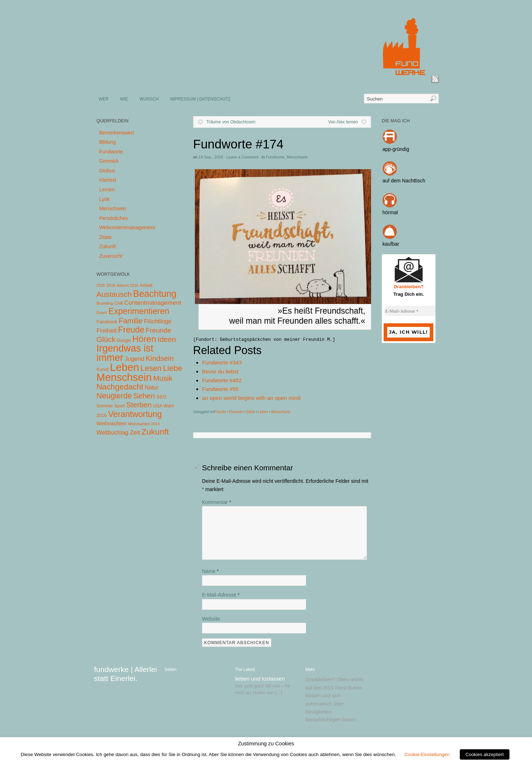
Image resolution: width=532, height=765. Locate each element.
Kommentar (217, 502)
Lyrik (104, 199)
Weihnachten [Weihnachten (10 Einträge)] (112, 423)
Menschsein (297, 157)
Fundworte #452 (222, 380)
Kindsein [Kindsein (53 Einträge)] (159, 358)
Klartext (107, 180)
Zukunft (107, 246)
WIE (124, 99)
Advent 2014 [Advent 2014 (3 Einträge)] (128, 285)
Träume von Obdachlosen (231, 122)
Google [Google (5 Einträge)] (124, 340)
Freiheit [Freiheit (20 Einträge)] (107, 331)
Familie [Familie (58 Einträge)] (131, 321)
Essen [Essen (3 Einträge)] (102, 313)
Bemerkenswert (116, 133)
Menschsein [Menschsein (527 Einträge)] (124, 377)
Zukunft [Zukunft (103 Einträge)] (155, 432)
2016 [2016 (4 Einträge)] (111, 285)
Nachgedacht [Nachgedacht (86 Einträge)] (120, 387)
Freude (220, 412)
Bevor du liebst (220, 371)
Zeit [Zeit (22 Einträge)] (135, 432)
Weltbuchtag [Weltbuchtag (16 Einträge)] (112, 432)
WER (104, 99)
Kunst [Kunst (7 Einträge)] (103, 369)
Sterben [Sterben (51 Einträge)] (139, 405)
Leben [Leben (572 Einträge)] (125, 367)
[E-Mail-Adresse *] (410, 311)
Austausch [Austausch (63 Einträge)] (114, 294)
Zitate (105, 237)
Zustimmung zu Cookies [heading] (266, 744)
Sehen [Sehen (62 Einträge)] (144, 396)
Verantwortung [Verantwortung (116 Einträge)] (135, 414)
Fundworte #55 (220, 389)
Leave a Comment (242, 157)
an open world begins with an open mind (251, 398)
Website (211, 619)
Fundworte (275, 157)
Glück (250, 412)
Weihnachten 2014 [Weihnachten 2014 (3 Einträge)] (144, 424)
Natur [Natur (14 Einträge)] (152, 388)
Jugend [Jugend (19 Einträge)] (135, 359)
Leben (263, 412)
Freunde (236, 412)
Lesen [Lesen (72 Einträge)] (151, 368)
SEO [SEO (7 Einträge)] (161, 397)
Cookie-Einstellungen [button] (427, 754)
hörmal (390, 212)
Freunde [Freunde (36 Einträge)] (159, 330)
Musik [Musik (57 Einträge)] (163, 378)
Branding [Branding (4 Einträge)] (105, 303)
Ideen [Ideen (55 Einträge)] (167, 339)
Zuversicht (111, 256)
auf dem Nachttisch (404, 181)
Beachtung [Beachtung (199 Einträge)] (155, 294)
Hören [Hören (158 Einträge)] (144, 339)
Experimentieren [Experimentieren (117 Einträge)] (139, 311)
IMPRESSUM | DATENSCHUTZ (200, 99)
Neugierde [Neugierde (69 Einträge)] (114, 396)
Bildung (107, 142)
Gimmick (109, 161)
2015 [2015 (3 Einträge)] (101, 285)
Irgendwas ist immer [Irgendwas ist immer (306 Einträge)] (125, 353)
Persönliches (113, 218)
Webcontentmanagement (127, 227)
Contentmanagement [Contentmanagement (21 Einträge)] (152, 303)
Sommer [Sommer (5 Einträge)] (105, 406)
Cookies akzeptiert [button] (485, 754)
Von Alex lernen (343, 122)
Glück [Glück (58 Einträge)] (106, 339)
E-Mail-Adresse (221, 595)
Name (210, 571)
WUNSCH (149, 99)
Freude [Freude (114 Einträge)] (131, 330)
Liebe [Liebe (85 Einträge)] (173, 368)
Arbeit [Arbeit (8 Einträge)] (146, 285)
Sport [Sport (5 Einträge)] (120, 406)
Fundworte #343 (222, 362)
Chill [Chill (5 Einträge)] (119, 303)
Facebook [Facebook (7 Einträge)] (107, 322)
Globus (107, 171)
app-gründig (396, 149)
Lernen (107, 190)
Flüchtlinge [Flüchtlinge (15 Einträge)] (158, 321)
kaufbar (391, 244)
